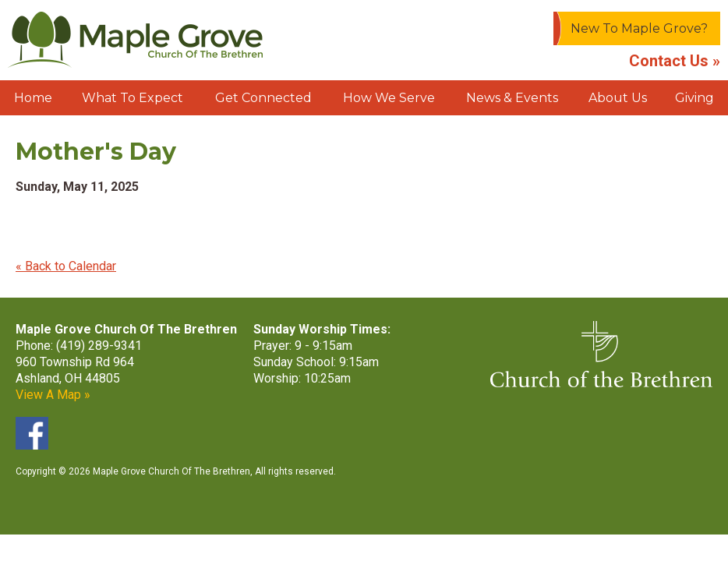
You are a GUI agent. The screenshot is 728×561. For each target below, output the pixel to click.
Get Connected (263, 98)
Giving (694, 98)
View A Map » (53, 395)
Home (33, 98)
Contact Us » (675, 61)
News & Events (512, 98)
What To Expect (133, 98)
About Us (618, 98)
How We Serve (389, 98)
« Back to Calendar (66, 266)
